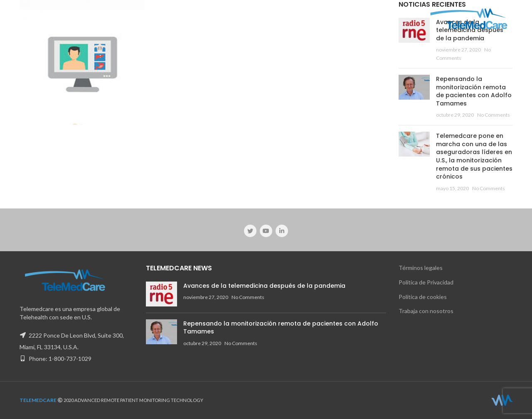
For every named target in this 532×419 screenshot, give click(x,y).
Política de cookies (423, 297)
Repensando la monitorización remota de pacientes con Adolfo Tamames (474, 91)
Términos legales (421, 268)
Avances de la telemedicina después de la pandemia (264, 286)
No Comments (494, 115)
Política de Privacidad (426, 282)
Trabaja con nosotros (426, 311)
